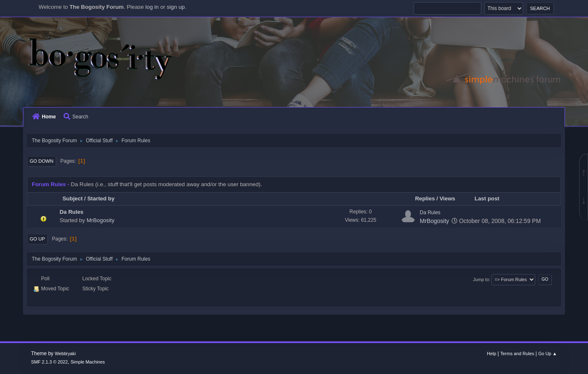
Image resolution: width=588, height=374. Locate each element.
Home (44, 117)
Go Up (37, 239)
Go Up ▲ (548, 354)
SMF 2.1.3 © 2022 (49, 362)
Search (76, 117)
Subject (72, 199)
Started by (101, 199)
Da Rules (71, 212)
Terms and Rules (517, 354)
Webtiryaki (65, 354)
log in (152, 7)
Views (447, 199)
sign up (176, 7)
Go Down (42, 161)
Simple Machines (88, 362)
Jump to (481, 279)
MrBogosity (101, 220)
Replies (425, 199)
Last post (491, 199)
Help (491, 354)
